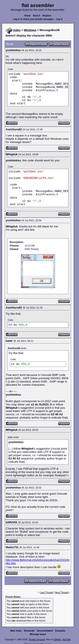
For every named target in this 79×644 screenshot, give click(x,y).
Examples (60, 631)
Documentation (45, 631)
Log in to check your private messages (33, 19)
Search (37, 16)
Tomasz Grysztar (37, 640)
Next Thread (62, 592)
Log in (59, 19)
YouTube (66, 640)
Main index (16, 631)
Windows (30, 30)
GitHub (57, 640)
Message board (38, 634)
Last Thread (47, 592)
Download (29, 631)
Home (27, 16)
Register (47, 16)
